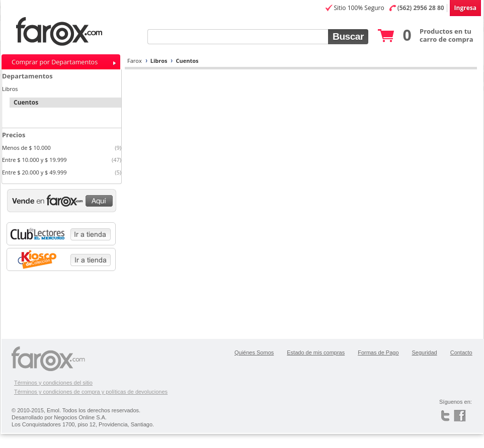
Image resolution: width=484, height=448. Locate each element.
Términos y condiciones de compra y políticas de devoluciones (91, 392)
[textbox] (238, 37)
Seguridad (425, 352)
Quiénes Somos (254, 352)
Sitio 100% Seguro (359, 8)
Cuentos (187, 61)
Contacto (461, 352)
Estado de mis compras (316, 352)
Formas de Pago (378, 352)
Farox (135, 61)
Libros (159, 61)
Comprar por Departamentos (55, 62)
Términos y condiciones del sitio (53, 383)
